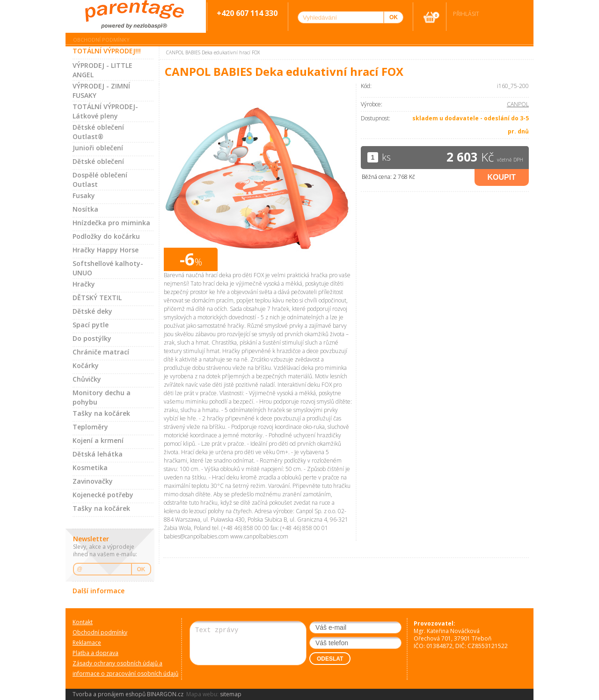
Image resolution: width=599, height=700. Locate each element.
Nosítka (85, 209)
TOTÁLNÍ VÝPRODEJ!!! (107, 51)
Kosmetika (90, 468)
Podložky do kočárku (106, 236)
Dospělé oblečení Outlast (100, 180)
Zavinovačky (93, 481)
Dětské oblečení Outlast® (98, 132)
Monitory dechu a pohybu (102, 397)
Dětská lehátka (98, 454)
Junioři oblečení (98, 148)
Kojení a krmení (98, 440)
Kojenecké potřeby (103, 495)
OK (141, 569)
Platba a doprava (95, 653)
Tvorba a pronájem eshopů (109, 694)
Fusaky (84, 195)
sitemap (231, 694)
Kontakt (83, 622)
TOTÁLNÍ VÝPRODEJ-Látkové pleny (105, 111)
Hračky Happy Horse (106, 250)
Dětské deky (92, 311)
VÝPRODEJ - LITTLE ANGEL (102, 70)
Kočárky (86, 365)
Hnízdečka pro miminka (111, 223)
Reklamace (87, 643)
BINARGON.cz (165, 694)
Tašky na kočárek (101, 413)
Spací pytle (91, 325)
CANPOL (518, 104)
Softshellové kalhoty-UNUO (108, 268)
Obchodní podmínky (101, 40)
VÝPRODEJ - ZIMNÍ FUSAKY (101, 91)
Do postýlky (92, 338)
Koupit (502, 177)
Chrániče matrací (101, 352)
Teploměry (90, 427)
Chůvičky (87, 379)
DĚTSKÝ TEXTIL (97, 298)
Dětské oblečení (98, 161)
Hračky (84, 284)
